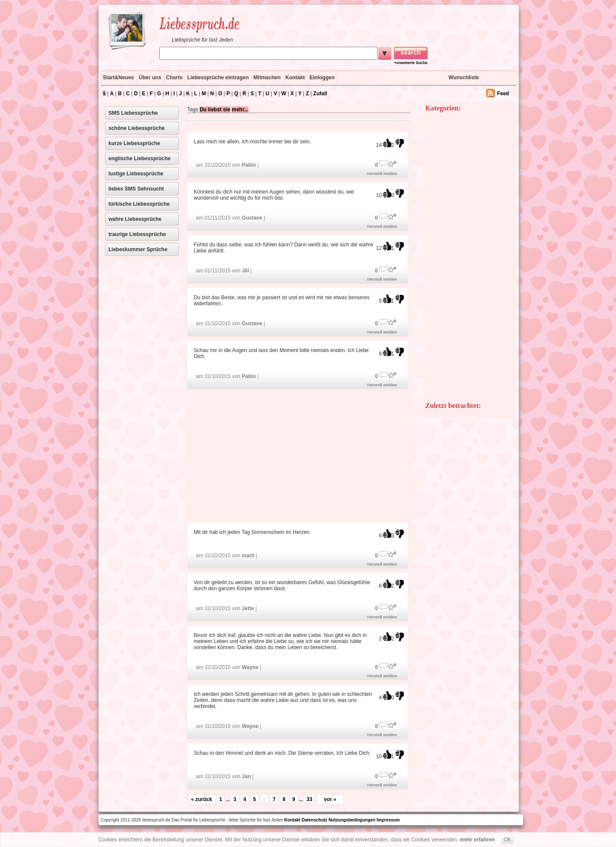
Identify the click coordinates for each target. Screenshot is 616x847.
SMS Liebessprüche (133, 113)
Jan (247, 776)
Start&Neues (119, 78)
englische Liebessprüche (140, 158)
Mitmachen (267, 78)
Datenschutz (314, 820)
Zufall (320, 94)
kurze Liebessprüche (134, 143)
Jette (248, 608)
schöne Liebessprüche (137, 128)
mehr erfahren (477, 840)
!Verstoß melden (382, 174)
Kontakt (295, 78)
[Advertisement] (299, 455)
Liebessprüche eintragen (218, 78)
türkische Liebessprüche (139, 204)
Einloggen (322, 78)
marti (248, 556)
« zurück (202, 799)
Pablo (249, 165)
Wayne (250, 667)
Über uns (150, 78)
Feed (503, 94)
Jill (246, 271)
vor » (330, 799)
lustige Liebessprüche (136, 174)
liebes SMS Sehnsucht (136, 189)
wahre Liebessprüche (135, 219)
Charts (174, 78)
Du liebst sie (215, 110)
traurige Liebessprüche (137, 234)
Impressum (388, 820)
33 (309, 799)
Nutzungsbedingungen (352, 820)
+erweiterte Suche (411, 63)
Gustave (252, 218)
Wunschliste (464, 78)
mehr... (240, 110)
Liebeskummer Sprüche (138, 249)
